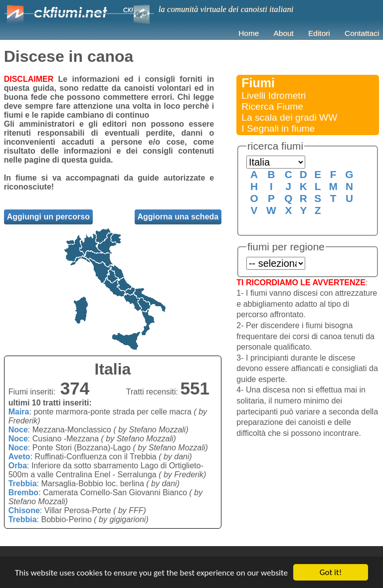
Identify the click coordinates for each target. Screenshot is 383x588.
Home (249, 33)
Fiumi (258, 83)
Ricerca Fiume (272, 106)
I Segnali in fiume (278, 128)
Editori (319, 33)
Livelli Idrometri (274, 96)
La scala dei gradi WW (289, 117)
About (284, 33)
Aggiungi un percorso (48, 217)
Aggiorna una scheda (178, 217)
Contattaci (362, 33)
